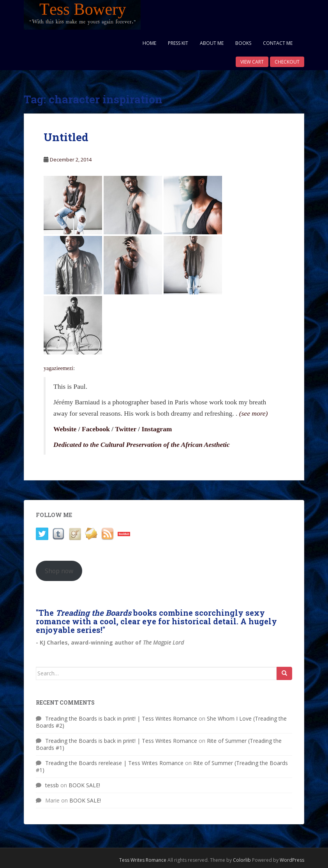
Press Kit (178, 43)
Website (65, 429)
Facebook (96, 429)
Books (243, 43)
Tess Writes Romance (143, 860)
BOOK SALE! (84, 785)
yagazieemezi (58, 368)
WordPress (292, 860)
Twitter (126, 429)
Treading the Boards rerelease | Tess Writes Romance (114, 763)
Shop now (59, 571)
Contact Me (278, 43)
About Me (212, 43)
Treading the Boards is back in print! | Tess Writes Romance (121, 718)
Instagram (157, 429)
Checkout (287, 62)
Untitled (66, 137)
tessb (52, 785)
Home (149, 43)
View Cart (252, 62)
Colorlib (242, 860)
